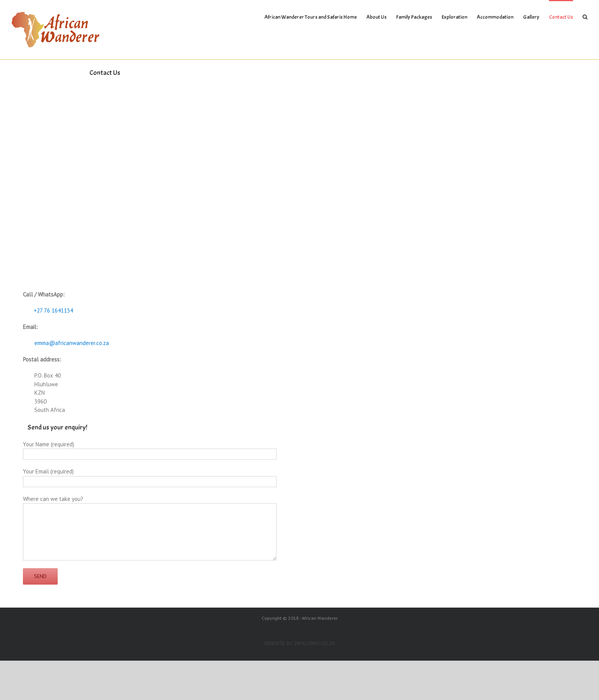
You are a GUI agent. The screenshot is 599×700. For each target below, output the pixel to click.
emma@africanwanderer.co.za (72, 343)
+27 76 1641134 (52, 310)
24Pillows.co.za (315, 643)
